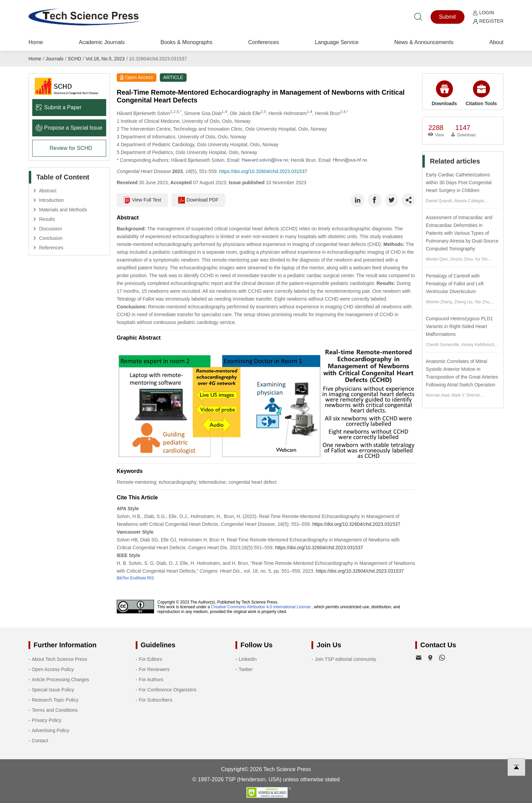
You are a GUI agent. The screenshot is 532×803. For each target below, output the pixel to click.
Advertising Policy (51, 730)
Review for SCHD (71, 148)
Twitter (246, 669)
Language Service (337, 42)
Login (483, 13)
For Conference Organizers (168, 690)
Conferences (263, 42)
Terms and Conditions (55, 710)
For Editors (150, 659)
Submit (448, 17)
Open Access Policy (53, 669)
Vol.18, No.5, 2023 (105, 59)
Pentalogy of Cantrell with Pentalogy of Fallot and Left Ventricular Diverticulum (455, 284)
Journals (54, 59)
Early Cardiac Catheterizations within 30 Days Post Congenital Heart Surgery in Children (459, 183)
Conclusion (51, 238)
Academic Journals (102, 42)
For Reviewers (154, 669)
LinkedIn (248, 659)
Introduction (51, 200)
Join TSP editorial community (346, 659)
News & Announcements (424, 42)
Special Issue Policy (53, 690)
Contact (40, 741)
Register (488, 21)
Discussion (51, 229)
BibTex (123, 578)
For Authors (151, 680)
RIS (150, 578)
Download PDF (198, 200)
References (51, 248)
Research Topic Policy (55, 700)
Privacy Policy (47, 720)
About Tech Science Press (60, 659)
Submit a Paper (59, 107)
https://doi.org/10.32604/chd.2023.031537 (263, 171)
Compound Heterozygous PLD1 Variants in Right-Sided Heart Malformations (459, 326)
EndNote (138, 578)
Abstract (48, 191)
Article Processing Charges (61, 680)
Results (47, 219)
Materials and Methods (63, 210)
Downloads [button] (444, 93)
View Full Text (142, 200)
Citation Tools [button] (481, 93)
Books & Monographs (186, 42)
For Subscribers (156, 700)
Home (36, 42)
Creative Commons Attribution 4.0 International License (261, 607)
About (496, 42)
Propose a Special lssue (69, 128)
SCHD (75, 59)
